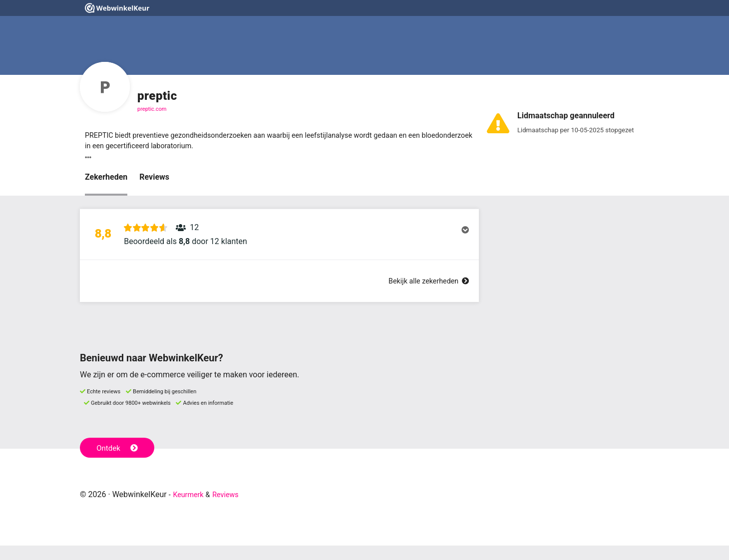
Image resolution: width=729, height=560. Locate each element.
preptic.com (152, 109)
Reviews (154, 180)
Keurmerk (190, 509)
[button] (279, 243)
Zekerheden (106, 180)
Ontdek (119, 461)
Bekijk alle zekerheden (424, 295)
